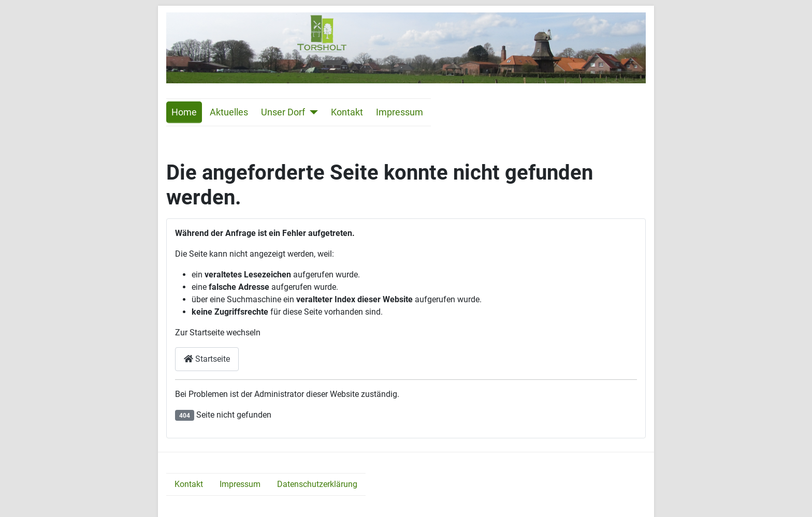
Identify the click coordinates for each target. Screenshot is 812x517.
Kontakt (347, 112)
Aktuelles (229, 112)
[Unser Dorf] (311, 112)
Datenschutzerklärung (317, 484)
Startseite (207, 359)
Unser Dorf (283, 112)
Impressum (400, 112)
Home (184, 112)
